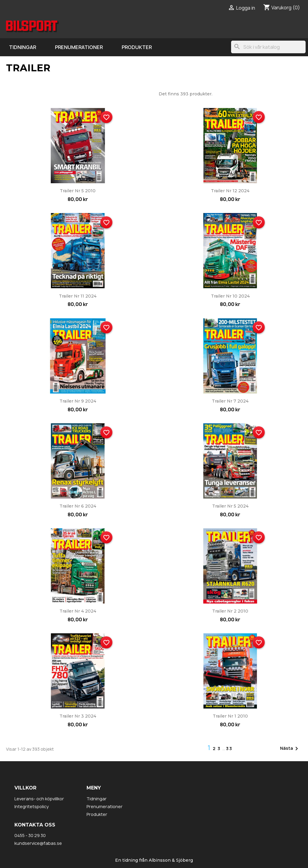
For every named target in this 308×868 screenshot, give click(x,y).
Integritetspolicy (32, 806)
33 (229, 748)
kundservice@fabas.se (38, 843)
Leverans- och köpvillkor (39, 799)
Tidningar (23, 47)
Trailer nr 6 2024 (78, 506)
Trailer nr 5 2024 (230, 506)
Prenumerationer (79, 47)
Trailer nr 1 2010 (230, 716)
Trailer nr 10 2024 (230, 296)
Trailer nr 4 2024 (78, 611)
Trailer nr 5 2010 (78, 191)
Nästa (290, 749)
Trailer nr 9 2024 (78, 401)
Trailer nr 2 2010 (230, 611)
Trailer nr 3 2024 (78, 716)
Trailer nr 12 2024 (230, 191)
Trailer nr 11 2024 (78, 296)
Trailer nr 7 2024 (230, 401)
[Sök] (268, 47)
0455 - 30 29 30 (30, 835)
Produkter (137, 47)
